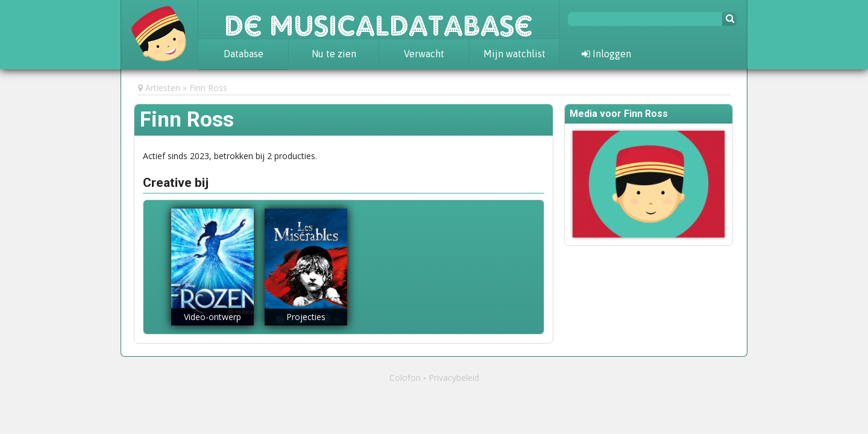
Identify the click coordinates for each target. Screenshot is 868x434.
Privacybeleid (454, 378)
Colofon (405, 378)
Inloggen (606, 54)
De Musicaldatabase (379, 19)
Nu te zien (334, 54)
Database (244, 54)
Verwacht (424, 54)
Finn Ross (208, 88)
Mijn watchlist (514, 54)
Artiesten (163, 88)
